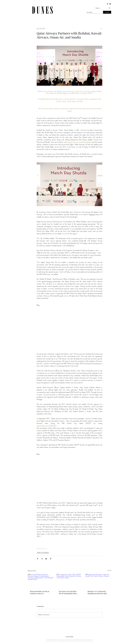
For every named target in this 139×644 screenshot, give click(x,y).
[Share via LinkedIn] (46, 559)
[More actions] (101, 29)
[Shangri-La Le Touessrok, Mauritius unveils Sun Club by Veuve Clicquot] (98, 581)
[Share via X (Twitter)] (42, 559)
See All (109, 570)
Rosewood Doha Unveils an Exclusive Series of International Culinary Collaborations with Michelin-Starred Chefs (41, 592)
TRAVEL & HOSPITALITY (43, 553)
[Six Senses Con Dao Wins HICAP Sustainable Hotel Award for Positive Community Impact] (70, 581)
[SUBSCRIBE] (107, 12)
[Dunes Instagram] (110, 4)
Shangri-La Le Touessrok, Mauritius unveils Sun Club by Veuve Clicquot (98, 592)
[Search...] (100, 8)
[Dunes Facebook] (108, 4)
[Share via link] (51, 559)
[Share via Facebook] (38, 559)
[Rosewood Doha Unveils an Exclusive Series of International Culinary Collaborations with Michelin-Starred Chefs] (41, 581)
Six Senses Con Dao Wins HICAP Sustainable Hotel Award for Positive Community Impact (68, 592)
